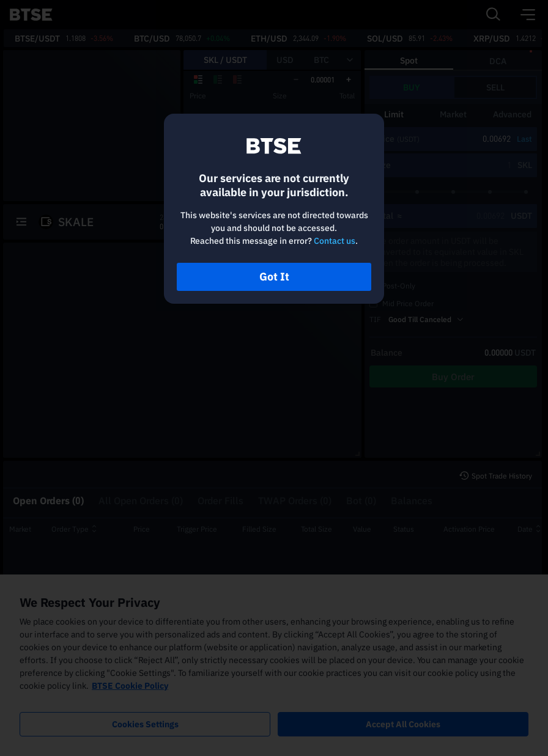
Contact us (335, 241)
